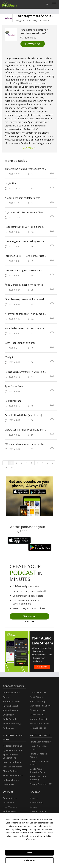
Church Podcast (37, 715)
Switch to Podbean (12, 762)
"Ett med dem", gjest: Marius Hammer (25, 270)
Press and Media (38, 811)
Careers (33, 807)
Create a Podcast (38, 692)
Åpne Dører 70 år (14, 386)
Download (33, 44)
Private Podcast (10, 706)
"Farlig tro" (11, 357)
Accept (30, 853)
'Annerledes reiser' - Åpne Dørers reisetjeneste (25, 328)
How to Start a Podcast (40, 742)
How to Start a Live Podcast (38, 748)
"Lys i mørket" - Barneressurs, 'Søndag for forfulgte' (25, 212)
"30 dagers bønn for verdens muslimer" (25, 444)
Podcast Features (11, 693)
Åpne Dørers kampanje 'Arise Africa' (24, 285)
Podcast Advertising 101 (41, 784)
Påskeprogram (13, 401)
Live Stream (9, 715)
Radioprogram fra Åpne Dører (36, 16)
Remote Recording (12, 724)
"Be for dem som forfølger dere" (22, 198)
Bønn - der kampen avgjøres (20, 343)
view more (30, 148)
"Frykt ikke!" (11, 183)
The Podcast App (11, 710)
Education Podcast (38, 710)
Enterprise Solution (12, 701)
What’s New (9, 802)
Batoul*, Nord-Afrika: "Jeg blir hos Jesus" (25, 415)
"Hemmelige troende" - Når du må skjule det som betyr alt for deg (25, 314)
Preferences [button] (29, 839)
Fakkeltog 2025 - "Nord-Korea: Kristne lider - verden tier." (25, 256)
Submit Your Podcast (13, 775)
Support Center (10, 798)
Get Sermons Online (39, 723)
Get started (30, 616)
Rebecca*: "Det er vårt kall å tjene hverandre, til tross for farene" (25, 227)
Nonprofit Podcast (38, 719)
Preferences (30, 860)
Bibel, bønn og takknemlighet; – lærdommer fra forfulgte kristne (25, 299)
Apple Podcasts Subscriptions (10, 756)
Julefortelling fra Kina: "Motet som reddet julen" (25, 169)
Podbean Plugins (11, 780)
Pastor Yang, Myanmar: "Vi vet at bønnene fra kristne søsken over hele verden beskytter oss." (25, 372)
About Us (34, 798)
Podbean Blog (36, 802)
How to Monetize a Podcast (38, 755)
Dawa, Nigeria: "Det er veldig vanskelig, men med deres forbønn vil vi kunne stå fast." (25, 241)
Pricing (6, 697)
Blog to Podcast (10, 771)
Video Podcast (36, 697)
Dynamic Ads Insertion (14, 750)
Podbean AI (8, 728)
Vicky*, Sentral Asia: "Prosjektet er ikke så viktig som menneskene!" (25, 430)
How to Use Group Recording (38, 778)
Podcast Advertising (12, 746)
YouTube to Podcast (13, 767)
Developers (9, 784)
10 (6, 467)
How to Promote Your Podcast (40, 763)
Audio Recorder (10, 719)
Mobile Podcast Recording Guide (38, 770)
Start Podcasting (37, 701)
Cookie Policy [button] (39, 833)
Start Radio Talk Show (40, 706)
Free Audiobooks (38, 728)
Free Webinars (10, 807)
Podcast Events (10, 811)
